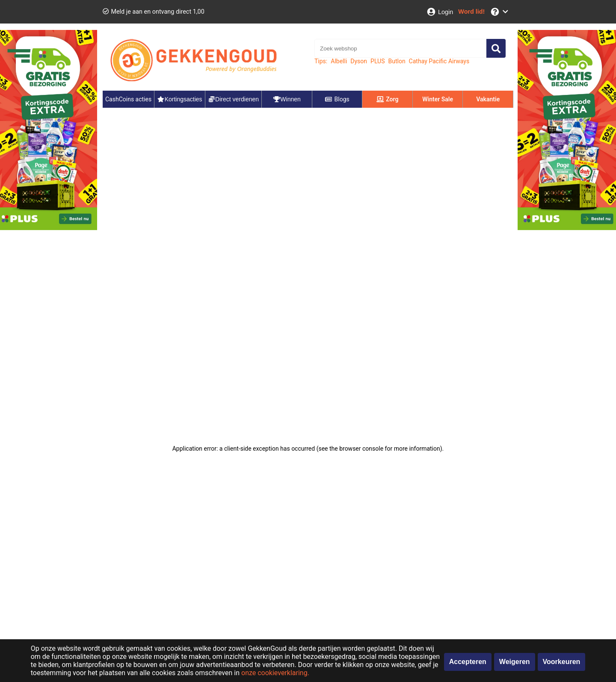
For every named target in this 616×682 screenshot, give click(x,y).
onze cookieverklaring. (275, 673)
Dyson (359, 61)
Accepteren (468, 662)
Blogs (337, 99)
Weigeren (515, 662)
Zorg (388, 99)
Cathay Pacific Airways (439, 61)
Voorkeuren (562, 662)
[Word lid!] (471, 12)
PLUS (378, 61)
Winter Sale (438, 99)
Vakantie (488, 99)
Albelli (339, 61)
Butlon (397, 61)
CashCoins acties (128, 99)
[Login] (440, 12)
